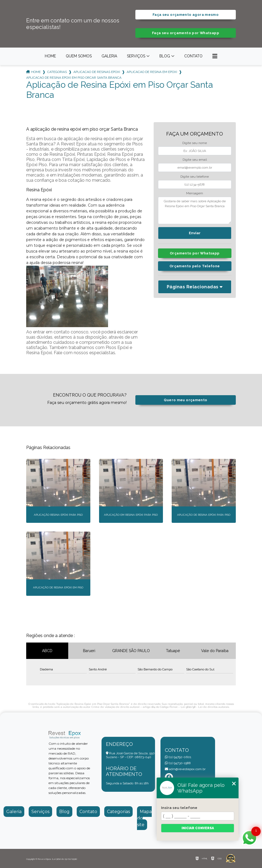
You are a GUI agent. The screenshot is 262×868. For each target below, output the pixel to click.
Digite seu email (195, 160)
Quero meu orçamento (185, 400)
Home (50, 56)
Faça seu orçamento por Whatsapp (186, 33)
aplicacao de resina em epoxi (152, 72)
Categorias (57, 72)
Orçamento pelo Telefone (195, 266)
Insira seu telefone (179, 808)
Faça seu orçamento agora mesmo (186, 15)
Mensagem (195, 193)
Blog (165, 56)
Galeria (109, 56)
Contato (193, 56)
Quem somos (79, 56)
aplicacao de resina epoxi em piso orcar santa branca (74, 78)
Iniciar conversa (198, 828)
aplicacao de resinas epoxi (97, 72)
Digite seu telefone (195, 177)
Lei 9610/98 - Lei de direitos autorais (205, 707)
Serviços (136, 56)
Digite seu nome (195, 143)
